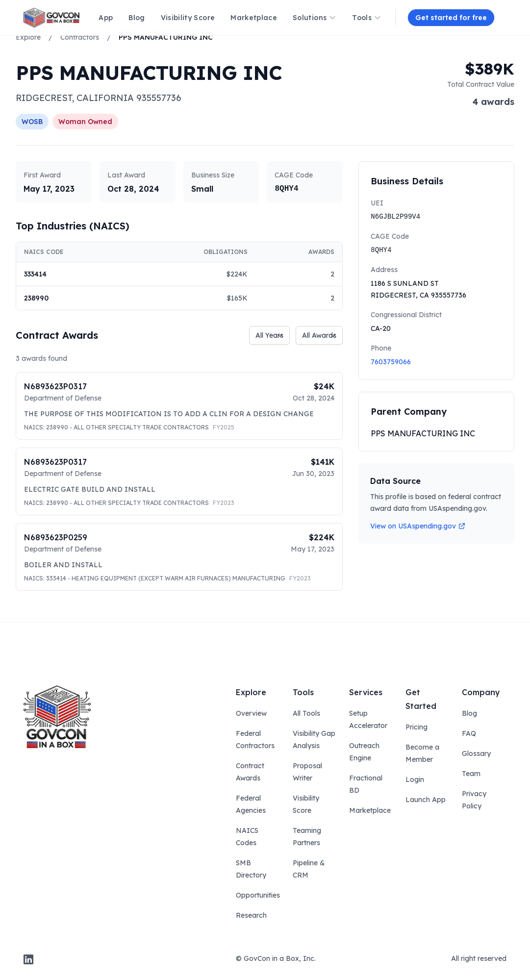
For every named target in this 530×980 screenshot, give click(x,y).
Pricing (416, 727)
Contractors (80, 37)
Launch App (426, 800)
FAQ (469, 733)
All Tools (306, 713)
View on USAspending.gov (418, 526)
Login (415, 779)
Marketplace (370, 810)
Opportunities (258, 895)
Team (471, 774)
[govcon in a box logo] (57, 717)
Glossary (476, 754)
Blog (469, 713)
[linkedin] (28, 959)
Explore (28, 37)
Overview (251, 713)
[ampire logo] (51, 18)
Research (251, 915)
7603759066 (391, 362)
